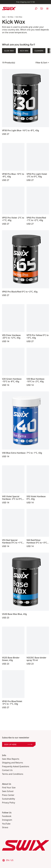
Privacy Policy (9, 803)
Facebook (7, 816)
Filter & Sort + (42, 63)
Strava (5, 827)
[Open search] (36, 9)
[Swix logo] (9, 9)
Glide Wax (9, 51)
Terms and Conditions (13, 774)
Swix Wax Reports (11, 759)
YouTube (6, 824)
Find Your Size (9, 788)
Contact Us (7, 770)
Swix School (8, 791)
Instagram (7, 820)
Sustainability (8, 799)
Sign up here (18, 744)
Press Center (8, 795)
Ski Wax (10, 17)
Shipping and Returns (12, 763)
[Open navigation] (47, 9)
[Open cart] (42, 9)
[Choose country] (8, 860)
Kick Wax (19, 17)
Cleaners (39, 51)
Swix (4, 17)
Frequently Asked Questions (16, 767)
